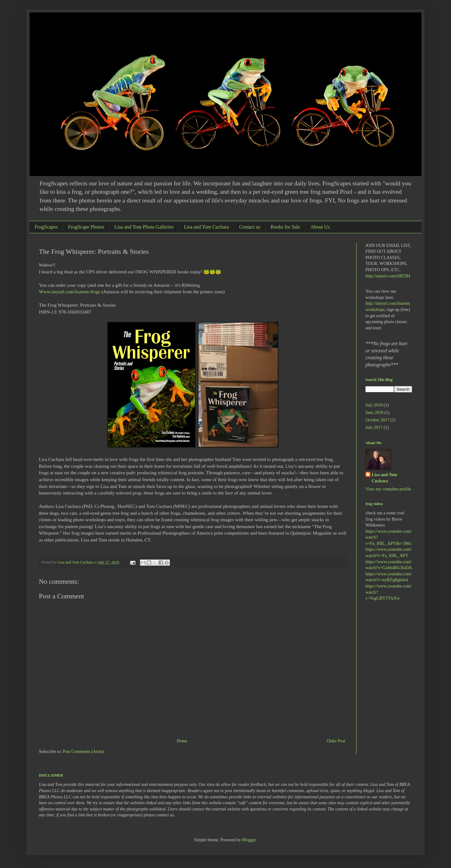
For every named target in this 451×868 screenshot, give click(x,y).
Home (182, 741)
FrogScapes (46, 227)
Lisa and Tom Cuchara (206, 227)
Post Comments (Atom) (84, 752)
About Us (320, 227)
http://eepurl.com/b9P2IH (388, 276)
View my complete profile (388, 489)
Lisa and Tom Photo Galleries (144, 227)
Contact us (250, 227)
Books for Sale (285, 227)
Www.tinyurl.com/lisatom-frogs (70, 292)
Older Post (336, 741)
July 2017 (374, 427)
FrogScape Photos (86, 227)
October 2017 (377, 420)
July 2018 (374, 405)
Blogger (249, 840)
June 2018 (374, 413)
